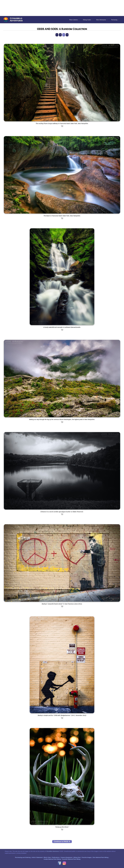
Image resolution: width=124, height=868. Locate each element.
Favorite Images (87, 857)
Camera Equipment (67, 857)
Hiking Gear (77, 857)
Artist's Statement (37, 857)
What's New (47, 857)
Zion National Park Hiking (100, 857)
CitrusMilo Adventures (53, 851)
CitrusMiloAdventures (16, 19)
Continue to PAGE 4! (62, 842)
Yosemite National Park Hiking (71, 859)
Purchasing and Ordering (23, 857)
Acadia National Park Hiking (52, 859)
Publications (56, 857)
